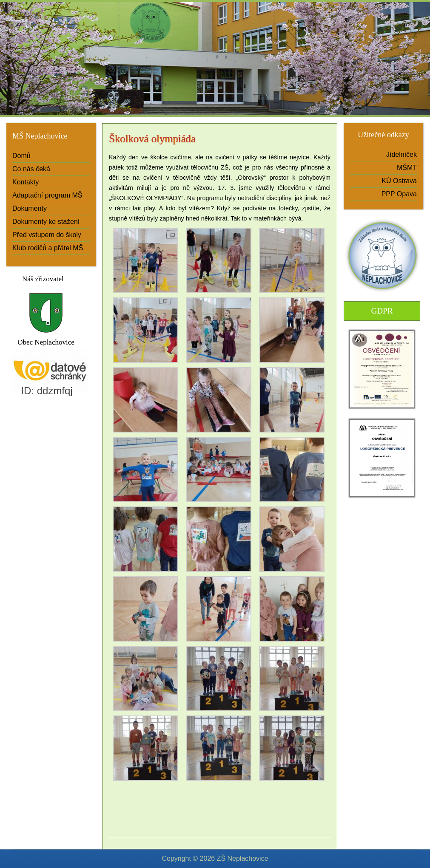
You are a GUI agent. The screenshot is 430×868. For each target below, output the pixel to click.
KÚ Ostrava (399, 181)
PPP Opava (399, 194)
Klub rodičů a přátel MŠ (48, 248)
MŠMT (407, 168)
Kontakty (26, 182)
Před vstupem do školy (47, 235)
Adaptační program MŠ (47, 195)
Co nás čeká (31, 169)
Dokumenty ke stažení (46, 222)
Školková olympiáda (152, 139)
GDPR (382, 311)
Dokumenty (30, 208)
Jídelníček (402, 154)
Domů (21, 156)
